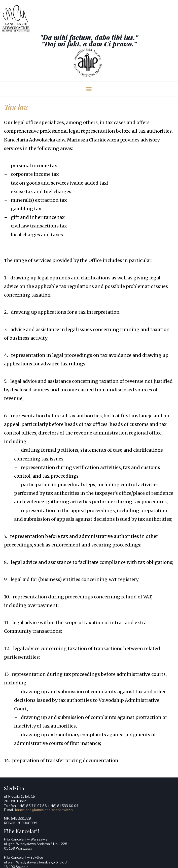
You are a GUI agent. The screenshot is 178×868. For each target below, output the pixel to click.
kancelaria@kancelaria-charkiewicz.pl (44, 810)
